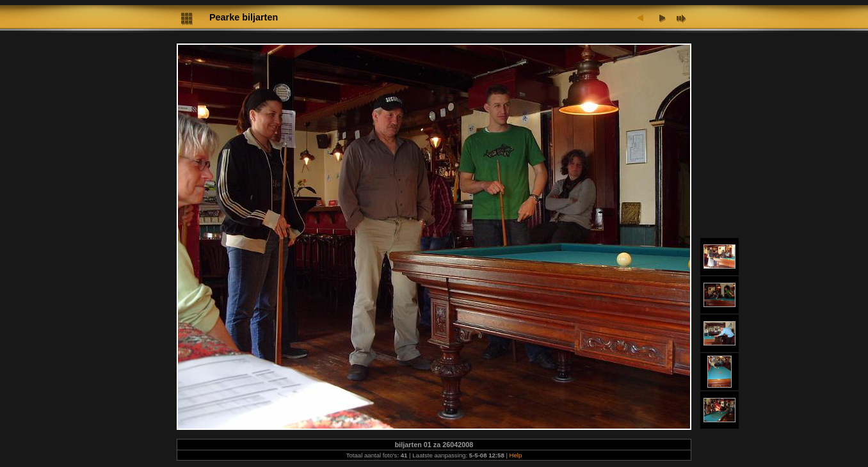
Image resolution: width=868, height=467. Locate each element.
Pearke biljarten (244, 17)
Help (516, 455)
